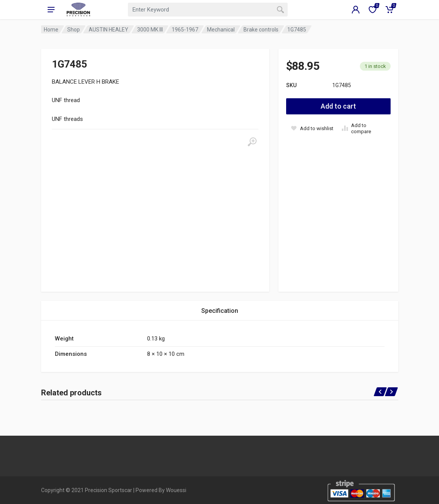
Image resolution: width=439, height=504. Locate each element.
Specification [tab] (220, 311)
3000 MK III (150, 30)
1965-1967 (185, 30)
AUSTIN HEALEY (109, 30)
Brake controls (261, 30)
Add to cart (338, 106)
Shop (74, 30)
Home (51, 30)
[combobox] (208, 10)
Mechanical (221, 30)
